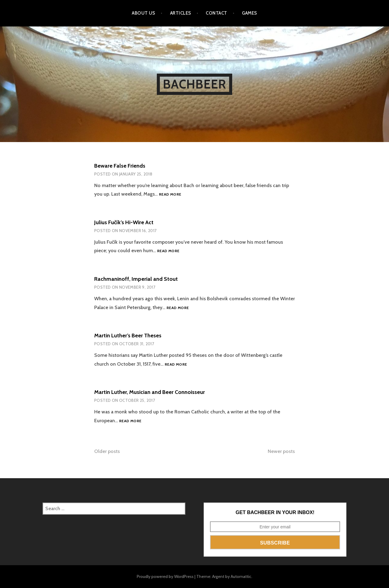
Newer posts (281, 451)
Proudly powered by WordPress (165, 576)
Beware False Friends (120, 166)
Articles (181, 13)
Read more (170, 195)
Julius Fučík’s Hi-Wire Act (124, 222)
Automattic (241, 576)
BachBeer (195, 84)
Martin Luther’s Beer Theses (128, 336)
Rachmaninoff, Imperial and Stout (136, 279)
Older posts (107, 451)
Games (249, 13)
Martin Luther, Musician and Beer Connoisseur (150, 392)
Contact (216, 13)
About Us (144, 13)
